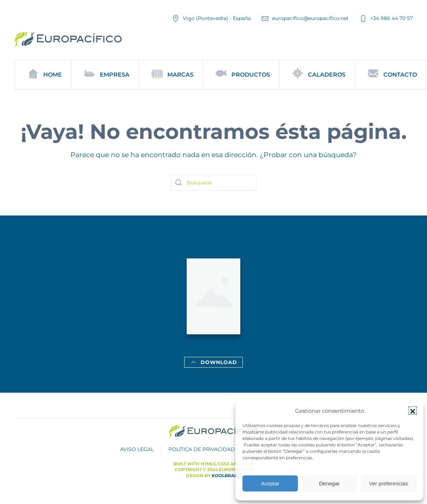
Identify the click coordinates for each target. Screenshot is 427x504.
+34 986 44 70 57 (386, 19)
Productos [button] (241, 75)
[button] (413, 411)
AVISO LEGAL (137, 449)
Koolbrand (227, 476)
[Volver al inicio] (68, 40)
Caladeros (317, 75)
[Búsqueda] (213, 183)
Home (43, 75)
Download (213, 362)
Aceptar (270, 483)
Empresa (105, 75)
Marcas (171, 75)
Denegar (329, 483)
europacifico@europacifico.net (305, 19)
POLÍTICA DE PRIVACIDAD (202, 449)
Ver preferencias (389, 483)
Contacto (391, 75)
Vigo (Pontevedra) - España (211, 19)
